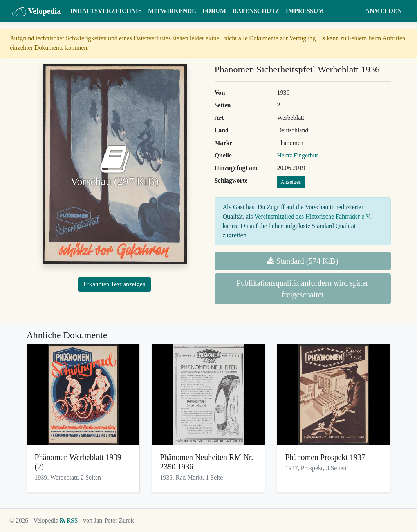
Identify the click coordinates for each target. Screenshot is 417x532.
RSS (69, 520)
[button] (355, 11)
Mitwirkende (172, 11)
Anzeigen (291, 182)
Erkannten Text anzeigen (115, 284)
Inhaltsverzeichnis (106, 11)
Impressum (305, 11)
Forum (214, 11)
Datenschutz (256, 11)
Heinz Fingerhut (297, 155)
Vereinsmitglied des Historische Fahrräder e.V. (313, 216)
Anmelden (384, 11)
